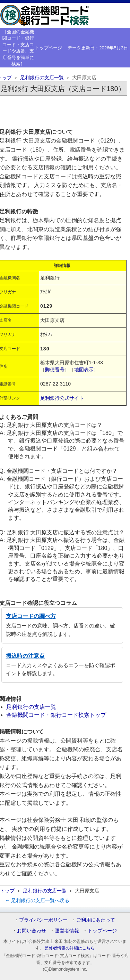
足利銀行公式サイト (62, 398)
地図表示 (84, 370)
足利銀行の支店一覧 (42, 78)
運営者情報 (67, 931)
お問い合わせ (32, 931)
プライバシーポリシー (43, 920)
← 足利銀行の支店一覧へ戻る (37, 900)
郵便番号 (55, 370)
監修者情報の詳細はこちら (70, 948)
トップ (7, 891)
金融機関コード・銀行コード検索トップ (56, 715)
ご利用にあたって (96, 920)
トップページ (49, 48)
